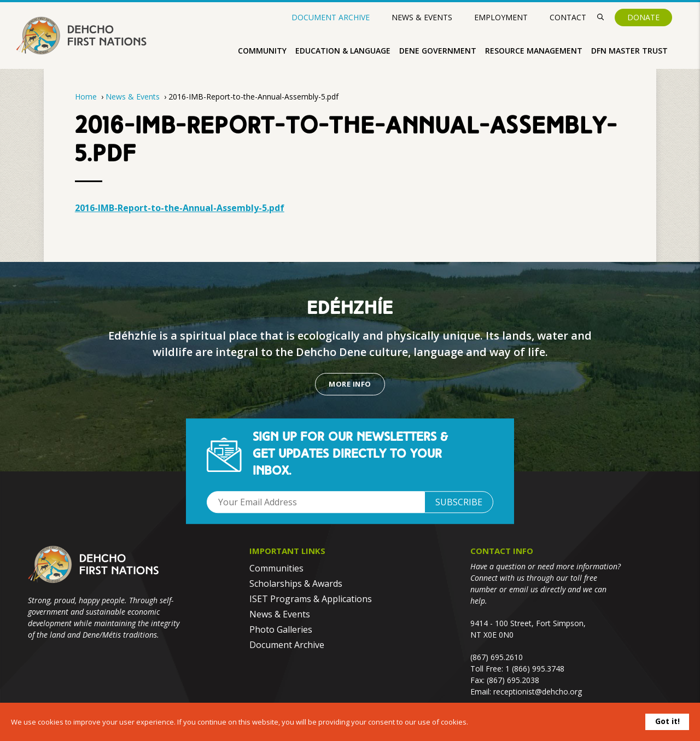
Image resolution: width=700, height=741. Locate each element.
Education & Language (343, 51)
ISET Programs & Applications (311, 599)
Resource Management (534, 51)
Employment (501, 17)
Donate (643, 17)
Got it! (667, 721)
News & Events (422, 17)
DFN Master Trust (629, 51)
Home (86, 97)
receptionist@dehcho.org (538, 692)
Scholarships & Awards (296, 584)
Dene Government (438, 51)
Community (262, 51)
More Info (350, 384)
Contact (568, 17)
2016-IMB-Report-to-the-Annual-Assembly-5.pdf (180, 208)
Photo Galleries (281, 629)
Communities (276, 568)
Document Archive (331, 17)
